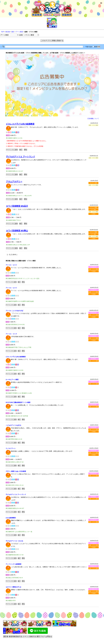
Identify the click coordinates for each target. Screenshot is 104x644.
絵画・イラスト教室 (94, 269)
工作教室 (93, 214)
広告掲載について (93, 119)
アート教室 (19, 32)
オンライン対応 (93, 183)
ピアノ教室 (93, 210)
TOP (2, 32)
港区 (13, 32)
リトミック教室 (93, 207)
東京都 (8, 32)
